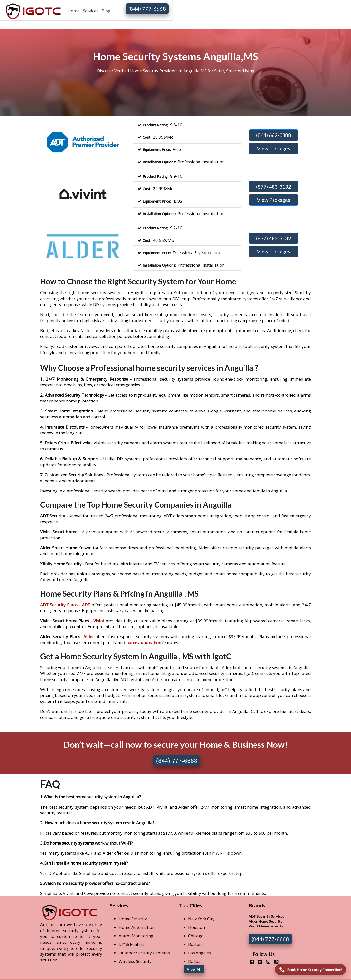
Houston (196, 927)
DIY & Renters (132, 944)
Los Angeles (200, 953)
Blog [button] (106, 11)
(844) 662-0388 (274, 135)
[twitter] (258, 962)
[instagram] (266, 962)
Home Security (133, 919)
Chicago (196, 936)
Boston (195, 944)
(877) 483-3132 (274, 187)
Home (74, 11)
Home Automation (137, 927)
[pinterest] (275, 962)
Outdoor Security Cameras (144, 953)
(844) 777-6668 (147, 9)
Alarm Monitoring (136, 936)
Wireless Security (135, 961)
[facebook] (250, 962)
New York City (201, 919)
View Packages (273, 148)
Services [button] (91, 11)
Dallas (194, 961)
